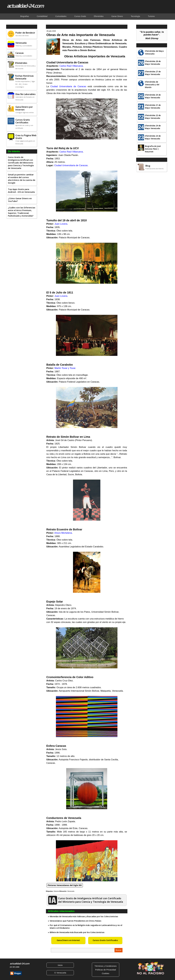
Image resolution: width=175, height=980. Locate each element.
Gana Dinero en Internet (68, 940)
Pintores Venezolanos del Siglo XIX (65, 885)
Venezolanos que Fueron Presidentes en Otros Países (76, 921)
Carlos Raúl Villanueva (71, 66)
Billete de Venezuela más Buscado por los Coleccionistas (77, 932)
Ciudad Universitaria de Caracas (68, 86)
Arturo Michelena (63, 533)
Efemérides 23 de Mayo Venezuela (153, 137)
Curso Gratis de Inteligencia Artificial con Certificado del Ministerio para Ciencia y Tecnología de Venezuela (21, 163)
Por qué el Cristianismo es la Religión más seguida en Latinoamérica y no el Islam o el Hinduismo (86, 926)
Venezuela (71, 891)
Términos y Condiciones (106, 966)
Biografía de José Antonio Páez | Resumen (153, 149)
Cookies (106, 973)
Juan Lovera (61, 224)
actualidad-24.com (25, 6)
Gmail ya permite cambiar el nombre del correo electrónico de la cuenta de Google (22, 179)
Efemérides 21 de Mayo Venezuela (153, 106)
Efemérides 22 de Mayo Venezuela (153, 117)
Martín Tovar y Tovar (65, 368)
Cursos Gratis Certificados (105, 940)
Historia (56, 891)
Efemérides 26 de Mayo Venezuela (153, 63)
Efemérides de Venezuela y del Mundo (152, 85)
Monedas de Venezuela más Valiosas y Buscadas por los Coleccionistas (84, 916)
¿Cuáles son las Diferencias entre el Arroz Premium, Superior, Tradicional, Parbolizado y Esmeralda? (22, 212)
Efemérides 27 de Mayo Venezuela (153, 73)
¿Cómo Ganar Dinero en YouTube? (20, 200)
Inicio (60, 965)
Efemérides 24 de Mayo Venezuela (153, 127)
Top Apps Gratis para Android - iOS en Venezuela (21, 191)
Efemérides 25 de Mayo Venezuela (153, 96)
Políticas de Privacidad (106, 970)
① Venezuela (60, 973)
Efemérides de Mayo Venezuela (154, 52)
